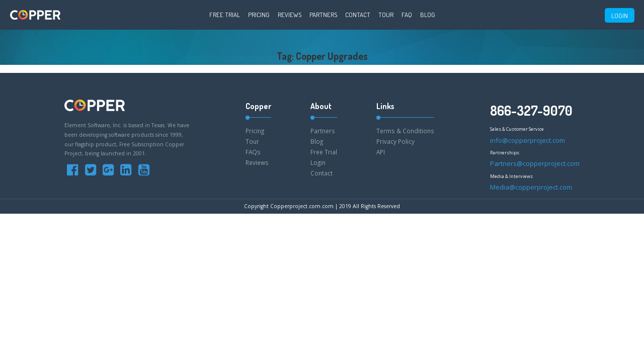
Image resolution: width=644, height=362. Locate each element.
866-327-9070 (531, 110)
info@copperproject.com (528, 140)
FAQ (407, 15)
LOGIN (620, 16)
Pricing (259, 15)
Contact (358, 15)
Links (385, 106)
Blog (428, 15)
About (321, 106)
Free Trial (225, 15)
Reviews (290, 15)
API (381, 152)
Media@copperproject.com (531, 187)
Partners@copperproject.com (535, 163)
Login (318, 162)
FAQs (253, 152)
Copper (258, 106)
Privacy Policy (395, 141)
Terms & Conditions (405, 131)
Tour (386, 15)
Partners (323, 15)
